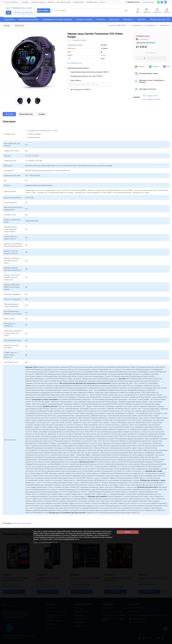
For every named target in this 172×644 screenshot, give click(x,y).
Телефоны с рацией (84, 19)
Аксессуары (26, 523)
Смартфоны (9, 19)
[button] (168, 19)
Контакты (26, 2)
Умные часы (114, 19)
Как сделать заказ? (64, 2)
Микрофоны (128, 19)
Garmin (103, 55)
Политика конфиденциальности (45, 542)
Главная (7, 25)
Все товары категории (152, 99)
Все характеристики (75, 63)
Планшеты (101, 19)
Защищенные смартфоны (29, 19)
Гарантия (51, 2)
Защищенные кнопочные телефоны (58, 19)
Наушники (141, 19)
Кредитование (78, 2)
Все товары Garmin (150, 96)
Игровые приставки (158, 19)
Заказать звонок (149, 2)
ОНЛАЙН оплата (92, 2)
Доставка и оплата (38, 2)
